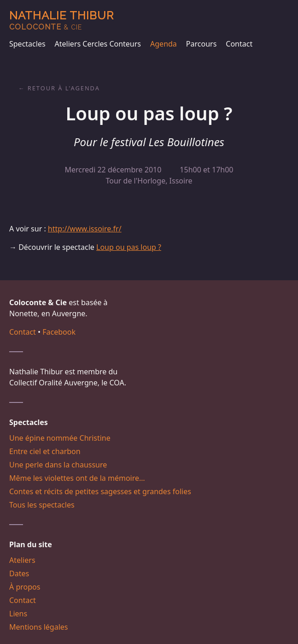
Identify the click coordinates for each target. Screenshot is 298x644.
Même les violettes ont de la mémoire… (77, 478)
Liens (18, 614)
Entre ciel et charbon (45, 451)
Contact (239, 44)
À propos (25, 587)
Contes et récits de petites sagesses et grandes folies (100, 491)
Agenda (164, 44)
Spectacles (27, 44)
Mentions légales (39, 627)
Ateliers (22, 560)
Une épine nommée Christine (60, 438)
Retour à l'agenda (64, 88)
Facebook (59, 332)
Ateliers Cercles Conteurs (98, 44)
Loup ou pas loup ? (129, 247)
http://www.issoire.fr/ (85, 229)
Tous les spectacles (42, 505)
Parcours (201, 44)
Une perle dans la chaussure (58, 465)
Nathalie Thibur (61, 20)
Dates (19, 573)
